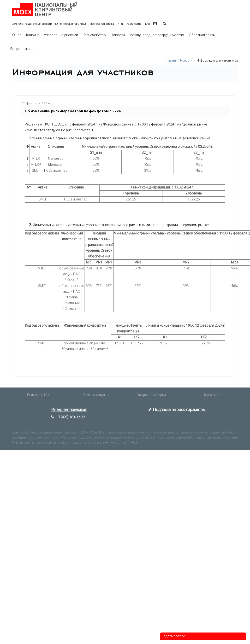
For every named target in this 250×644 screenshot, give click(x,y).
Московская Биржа (102, 24)
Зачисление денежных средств (32, 24)
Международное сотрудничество (157, 35)
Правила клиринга (96, 395)
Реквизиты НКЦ (38, 395)
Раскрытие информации (154, 395)
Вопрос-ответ (22, 49)
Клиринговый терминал (71, 24)
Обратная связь (202, 35)
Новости (118, 35)
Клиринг (33, 35)
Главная (171, 61)
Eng (147, 24)
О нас (17, 35)
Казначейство (94, 35)
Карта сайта (134, 24)
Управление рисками (61, 35)
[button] (156, 24)
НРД (120, 24)
